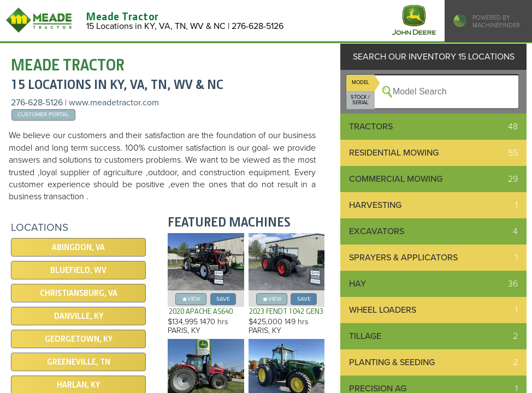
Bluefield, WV (78, 270)
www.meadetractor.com (114, 103)
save (223, 299)
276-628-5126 (37, 103)
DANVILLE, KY (79, 316)
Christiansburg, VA (79, 293)
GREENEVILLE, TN (79, 362)
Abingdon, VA (78, 247)
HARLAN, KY (78, 385)
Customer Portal (43, 114)
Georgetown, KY (79, 339)
